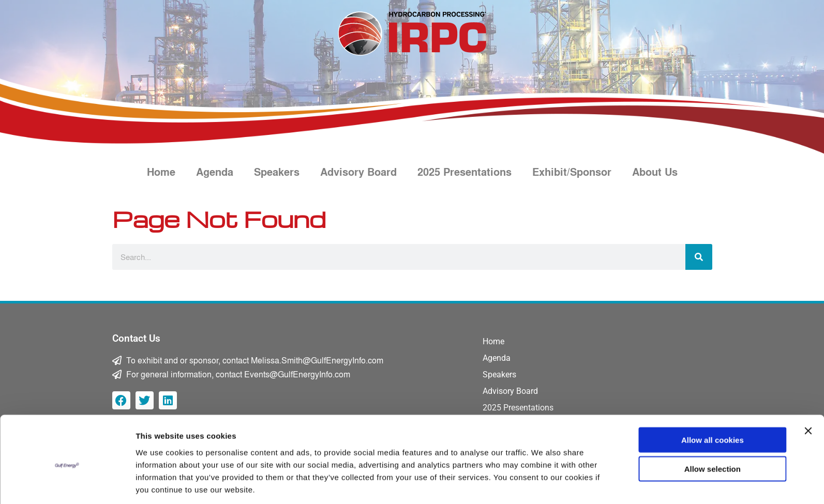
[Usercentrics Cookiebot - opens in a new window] (67, 484)
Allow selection (713, 430)
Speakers (277, 172)
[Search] (699, 257)
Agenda (215, 172)
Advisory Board (358, 172)
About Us (655, 172)
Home (161, 172)
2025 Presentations (465, 172)
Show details (543, 484)
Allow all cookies (713, 400)
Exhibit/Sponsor (572, 172)
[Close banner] (808, 391)
